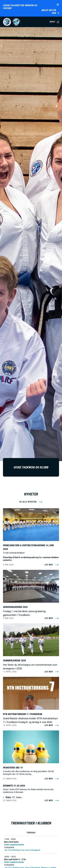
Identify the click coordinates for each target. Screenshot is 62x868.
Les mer (49, 565)
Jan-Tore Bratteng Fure (14, 850)
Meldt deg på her (49, 12)
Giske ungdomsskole (14, 845)
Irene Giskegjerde (33, 850)
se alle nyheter (28, 502)
